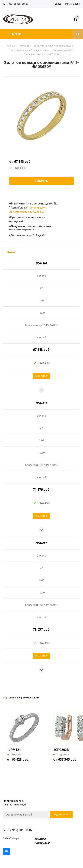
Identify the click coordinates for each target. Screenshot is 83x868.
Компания (40, 839)
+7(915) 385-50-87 (18, 4)
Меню (17, 34)
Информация (42, 843)
